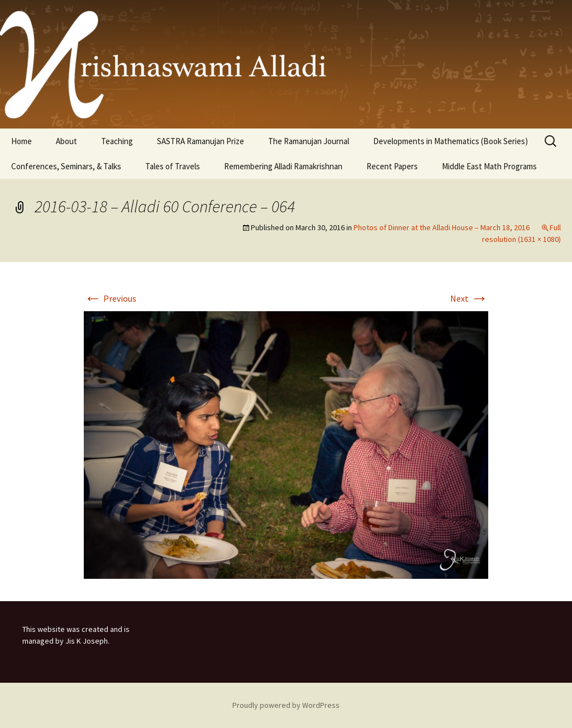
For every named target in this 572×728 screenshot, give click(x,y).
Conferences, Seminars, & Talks (66, 166)
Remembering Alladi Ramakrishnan (283, 166)
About (66, 141)
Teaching (117, 141)
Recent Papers (392, 166)
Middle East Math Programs (489, 166)
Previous (110, 298)
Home (22, 141)
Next (469, 298)
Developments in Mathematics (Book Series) (451, 141)
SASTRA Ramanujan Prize (201, 141)
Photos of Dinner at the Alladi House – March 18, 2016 (442, 227)
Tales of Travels (173, 166)
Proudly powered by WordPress (286, 705)
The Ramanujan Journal (309, 141)
